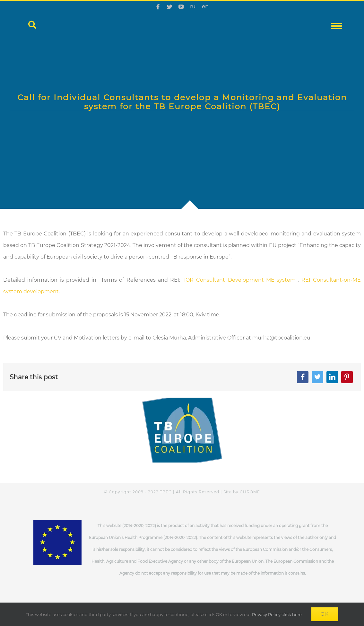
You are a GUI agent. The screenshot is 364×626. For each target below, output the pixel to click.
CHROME (250, 492)
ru (193, 7)
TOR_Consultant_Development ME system (239, 280)
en (205, 7)
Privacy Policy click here (277, 614)
